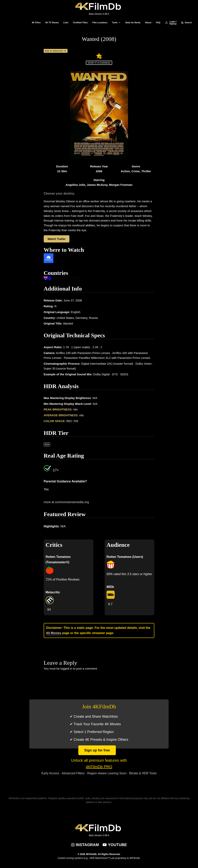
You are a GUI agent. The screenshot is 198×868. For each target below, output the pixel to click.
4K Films (36, 23)
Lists (66, 23)
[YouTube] (115, 845)
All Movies (54, 633)
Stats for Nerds (133, 23)
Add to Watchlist (56, 51)
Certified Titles (80, 23)
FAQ (158, 23)
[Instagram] (85, 845)
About (148, 23)
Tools (115, 23)
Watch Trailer (57, 239)
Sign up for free (97, 750)
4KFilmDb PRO (99, 767)
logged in (66, 669)
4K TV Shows (52, 23)
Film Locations (100, 23)
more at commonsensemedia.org (66, 502)
